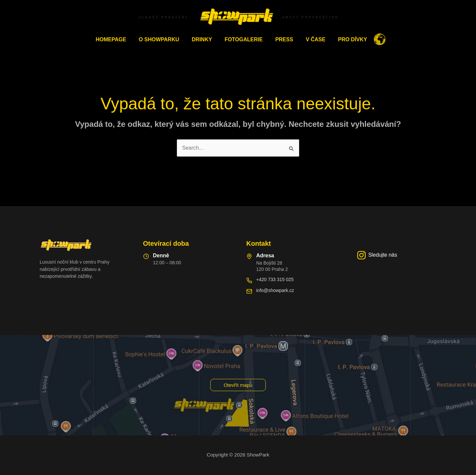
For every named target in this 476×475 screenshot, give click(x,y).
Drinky (204, 39)
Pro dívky (346, 39)
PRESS (282, 39)
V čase (312, 39)
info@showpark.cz (275, 290)
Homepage (117, 39)
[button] (238, 385)
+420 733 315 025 (275, 279)
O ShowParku (163, 39)
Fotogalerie (243, 39)
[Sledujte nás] (377, 255)
